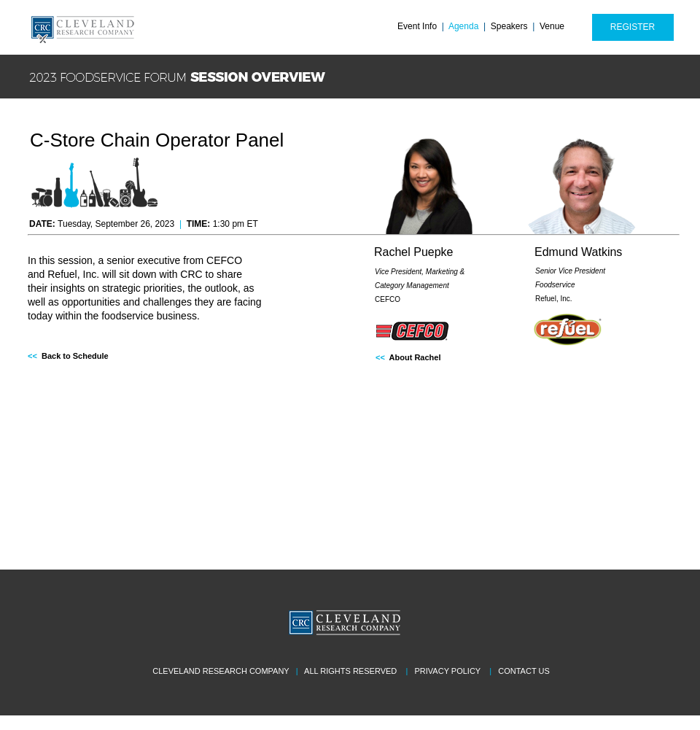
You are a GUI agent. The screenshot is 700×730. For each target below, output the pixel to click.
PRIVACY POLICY (448, 671)
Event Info (417, 26)
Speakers (509, 26)
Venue (552, 26)
